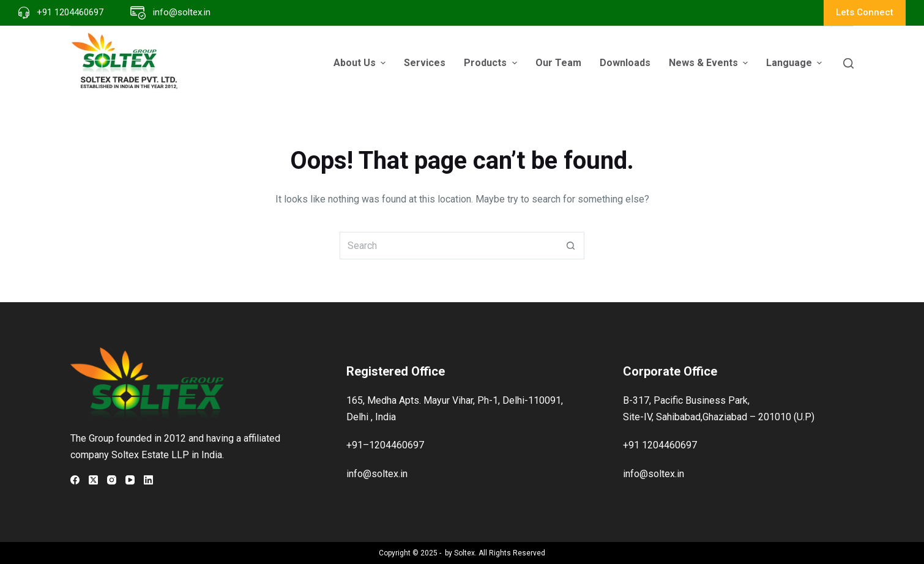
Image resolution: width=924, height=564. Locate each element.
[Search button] (571, 246)
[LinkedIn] (148, 480)
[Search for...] (448, 246)
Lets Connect (865, 12)
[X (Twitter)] (93, 480)
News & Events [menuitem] (710, 63)
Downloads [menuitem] (625, 63)
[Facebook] (75, 480)
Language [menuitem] (795, 63)
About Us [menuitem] (361, 63)
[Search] (848, 63)
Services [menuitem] (425, 63)
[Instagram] (112, 480)
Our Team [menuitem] (558, 63)
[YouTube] (130, 480)
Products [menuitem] (492, 63)
